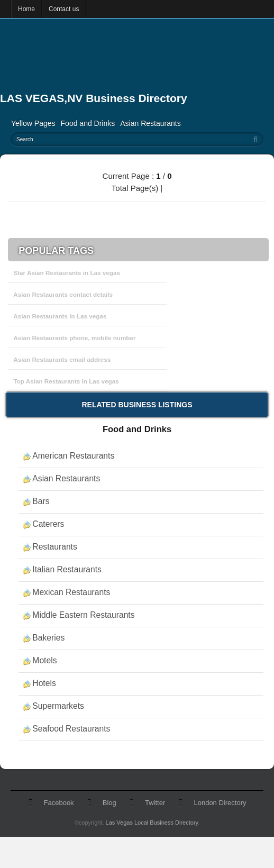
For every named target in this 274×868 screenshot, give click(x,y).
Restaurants (54, 547)
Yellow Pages (33, 123)
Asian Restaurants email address (62, 359)
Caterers (48, 524)
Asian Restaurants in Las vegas (60, 316)
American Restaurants (73, 456)
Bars (41, 501)
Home (26, 9)
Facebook (59, 803)
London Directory (220, 803)
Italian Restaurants (67, 569)
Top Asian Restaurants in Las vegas (66, 381)
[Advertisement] (116, 61)
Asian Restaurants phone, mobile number (74, 338)
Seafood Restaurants (71, 729)
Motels (44, 660)
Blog (109, 803)
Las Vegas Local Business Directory (152, 823)
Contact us (64, 9)
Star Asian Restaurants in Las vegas (67, 273)
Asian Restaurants (150, 123)
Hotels (44, 683)
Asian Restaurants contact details (63, 294)
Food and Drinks (88, 123)
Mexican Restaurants (71, 592)
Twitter (155, 803)
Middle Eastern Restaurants (83, 615)
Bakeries (48, 638)
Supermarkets (58, 706)
